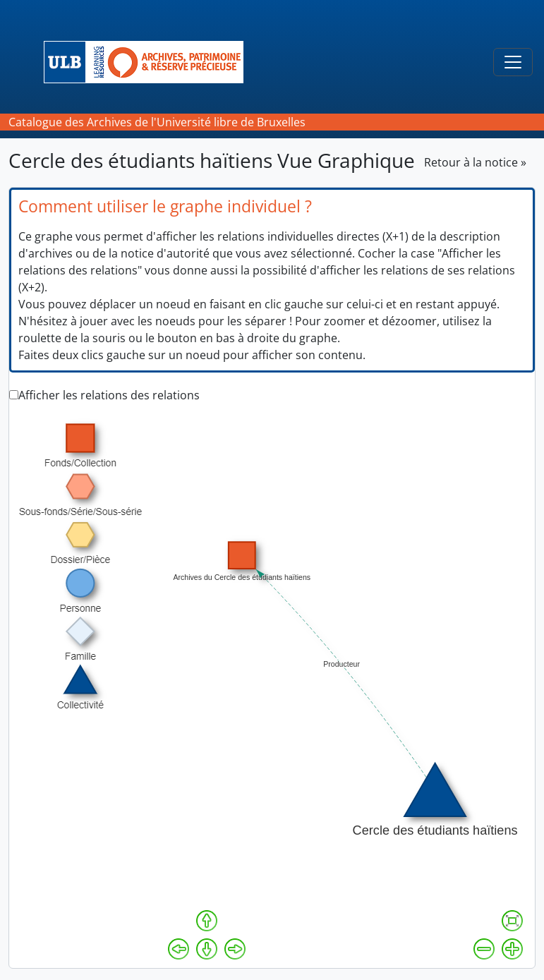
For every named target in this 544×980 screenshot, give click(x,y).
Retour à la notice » (475, 162)
